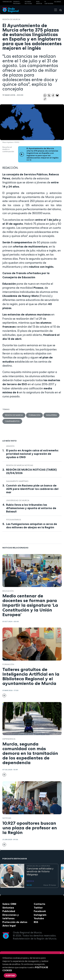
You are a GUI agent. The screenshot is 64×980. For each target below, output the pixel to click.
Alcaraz (58, 2)
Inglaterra (51, 415)
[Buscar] (59, 10)
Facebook (40, 911)
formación (34, 415)
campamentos (12, 421)
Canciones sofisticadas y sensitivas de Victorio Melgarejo (40, 872)
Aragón (10, 446)
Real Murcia (39, 3)
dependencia (9, 739)
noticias (7, 818)
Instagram (40, 915)
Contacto (40, 904)
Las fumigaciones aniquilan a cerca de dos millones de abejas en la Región (32, 526)
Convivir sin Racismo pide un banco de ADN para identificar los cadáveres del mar (32, 489)
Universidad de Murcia (18, 500)
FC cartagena (49, 3)
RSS (36, 922)
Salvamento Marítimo (17, 481)
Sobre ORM (9, 904)
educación (8, 591)
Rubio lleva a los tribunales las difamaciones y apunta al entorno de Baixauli (31, 508)
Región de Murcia (11, 19)
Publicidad (9, 911)
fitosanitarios (14, 520)
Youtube (39, 918)
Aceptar (10, 975)
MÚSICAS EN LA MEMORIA (38, 866)
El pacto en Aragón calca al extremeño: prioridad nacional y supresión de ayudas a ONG (32, 454)
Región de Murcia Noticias (20, 465)
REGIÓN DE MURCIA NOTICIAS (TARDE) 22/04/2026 (31, 471)
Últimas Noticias (28, 3)
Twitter (38, 908)
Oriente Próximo (17, 3)
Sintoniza (8, 908)
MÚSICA (30, 881)
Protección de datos (15, 922)
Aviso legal (9, 926)
